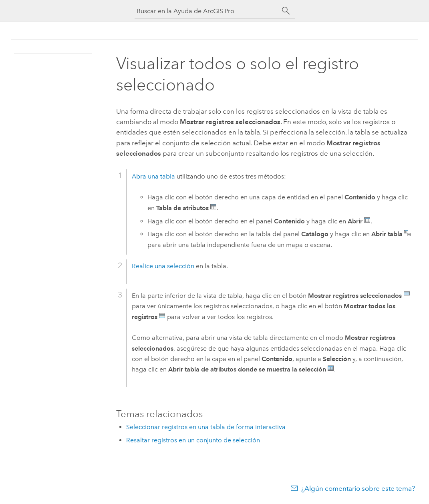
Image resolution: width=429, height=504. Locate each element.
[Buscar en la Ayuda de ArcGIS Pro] (207, 11)
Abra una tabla (153, 176)
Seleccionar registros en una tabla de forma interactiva (206, 427)
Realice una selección (163, 266)
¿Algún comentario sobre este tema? (358, 488)
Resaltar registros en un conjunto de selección (193, 440)
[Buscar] (286, 11)
